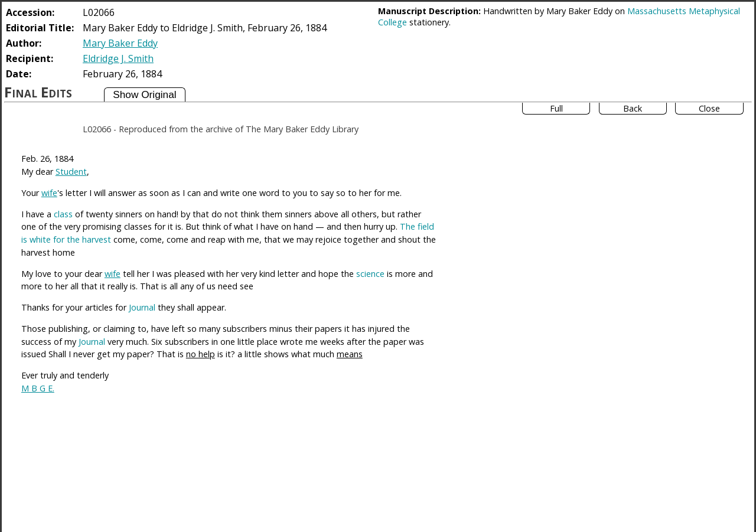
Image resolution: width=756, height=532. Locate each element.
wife (49, 193)
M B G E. (38, 388)
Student (71, 172)
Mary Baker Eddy (120, 43)
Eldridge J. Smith (118, 58)
